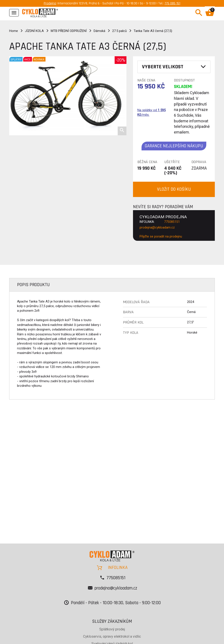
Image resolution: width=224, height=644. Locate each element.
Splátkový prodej (112, 629)
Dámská (99, 31)
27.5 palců (119, 31)
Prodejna (50, 3)
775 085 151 (172, 3)
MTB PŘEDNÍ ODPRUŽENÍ (69, 31)
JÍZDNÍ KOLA (34, 31)
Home (14, 31)
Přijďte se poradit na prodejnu (161, 236)
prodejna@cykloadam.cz (157, 227)
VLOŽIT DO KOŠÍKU (174, 189)
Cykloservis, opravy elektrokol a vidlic (112, 636)
